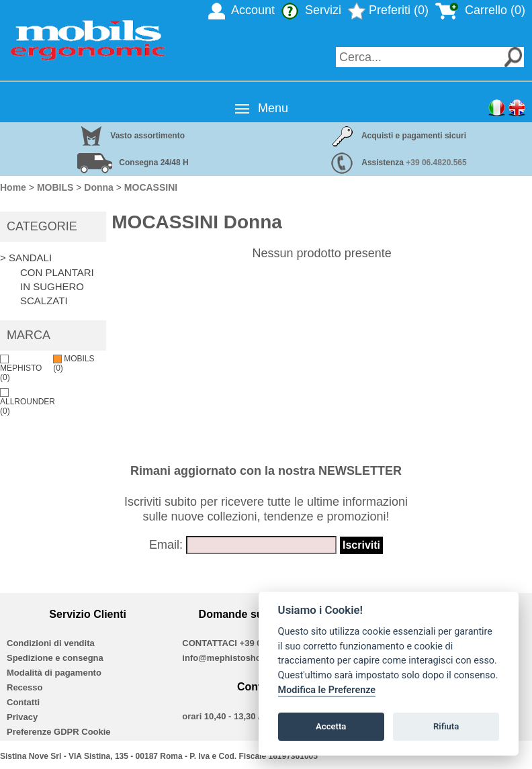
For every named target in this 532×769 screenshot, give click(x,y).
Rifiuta (446, 726)
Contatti (23, 702)
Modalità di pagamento (54, 673)
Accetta (331, 726)
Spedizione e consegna (55, 658)
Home (13, 187)
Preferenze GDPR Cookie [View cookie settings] (59, 732)
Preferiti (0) (388, 10)
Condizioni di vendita (51, 643)
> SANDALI (26, 258)
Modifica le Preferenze (327, 690)
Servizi (311, 10)
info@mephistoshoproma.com (245, 658)
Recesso (25, 687)
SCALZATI (44, 301)
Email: (166, 545)
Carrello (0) (480, 10)
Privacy (22, 717)
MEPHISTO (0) (21, 368)
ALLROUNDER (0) (28, 402)
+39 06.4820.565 (436, 163)
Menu (273, 108)
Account (241, 10)
